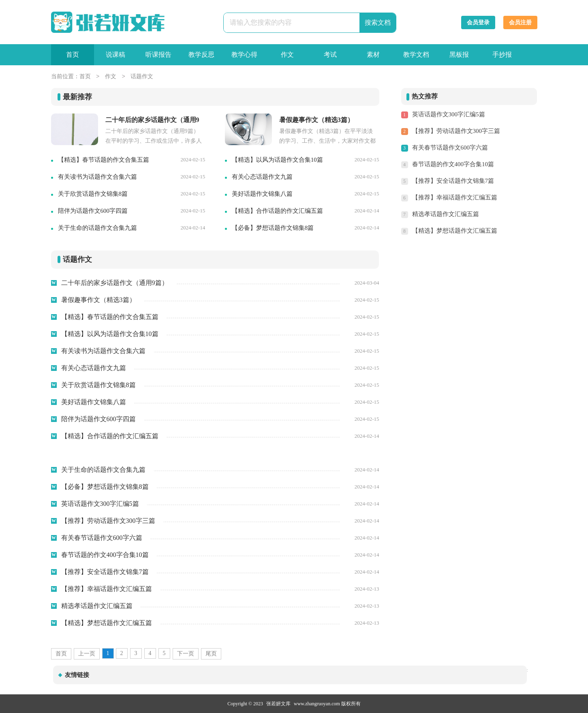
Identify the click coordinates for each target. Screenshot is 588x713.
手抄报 (502, 55)
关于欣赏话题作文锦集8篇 (93, 194)
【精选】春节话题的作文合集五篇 (104, 160)
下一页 (186, 654)
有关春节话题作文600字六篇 (450, 148)
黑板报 (459, 55)
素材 (373, 55)
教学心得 (244, 55)
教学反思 (201, 55)
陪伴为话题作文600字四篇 (93, 211)
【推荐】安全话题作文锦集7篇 (453, 181)
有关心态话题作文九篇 (262, 177)
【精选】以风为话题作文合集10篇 (277, 160)
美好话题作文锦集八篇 (262, 194)
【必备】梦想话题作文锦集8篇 (273, 228)
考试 (330, 55)
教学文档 (416, 55)
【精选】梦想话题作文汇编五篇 (455, 231)
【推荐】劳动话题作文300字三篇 (456, 131)
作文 (287, 55)
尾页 (211, 654)
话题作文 (142, 77)
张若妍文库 (278, 704)
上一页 (87, 654)
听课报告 (158, 55)
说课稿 (115, 55)
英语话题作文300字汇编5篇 (449, 114)
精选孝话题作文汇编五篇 (446, 214)
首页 (73, 55)
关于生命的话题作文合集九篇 (97, 228)
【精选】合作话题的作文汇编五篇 (277, 211)
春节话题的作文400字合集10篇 (453, 164)
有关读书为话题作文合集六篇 (97, 177)
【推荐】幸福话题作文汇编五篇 (455, 197)
